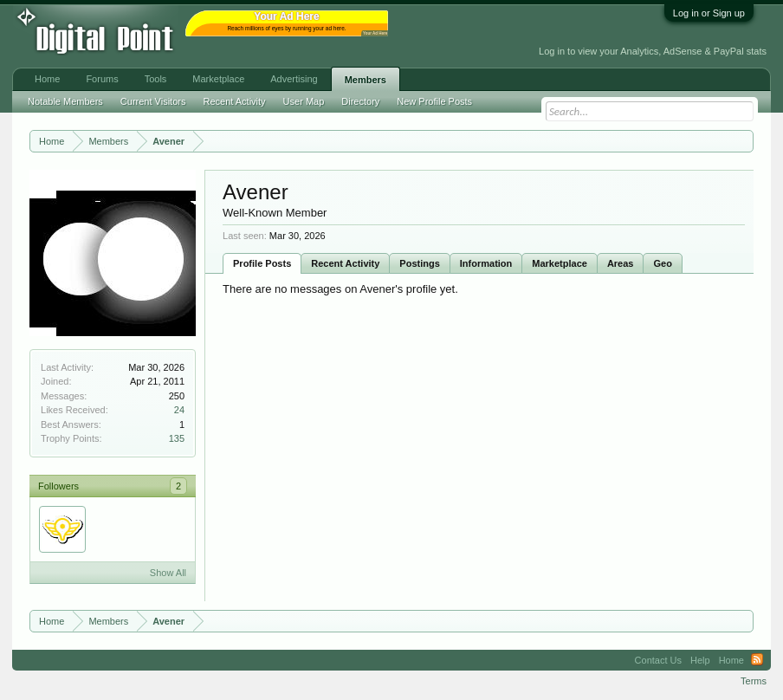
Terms (754, 681)
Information (486, 263)
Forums (102, 79)
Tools (156, 79)
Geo (662, 263)
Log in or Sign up (709, 13)
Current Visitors (153, 101)
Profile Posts (262, 263)
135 (177, 438)
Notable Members (65, 101)
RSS (757, 660)
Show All (168, 573)
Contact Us (658, 660)
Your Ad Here (375, 33)
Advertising (294, 79)
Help (700, 660)
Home (47, 79)
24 (179, 410)
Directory (360, 101)
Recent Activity (345, 263)
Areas (621, 263)
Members (366, 80)
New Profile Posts (434, 101)
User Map (304, 101)
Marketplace (560, 263)
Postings (419, 263)
